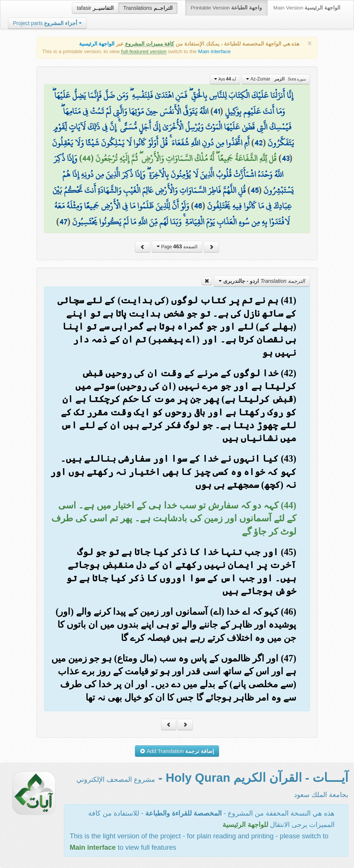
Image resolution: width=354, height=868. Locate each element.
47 (63, 222)
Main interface (214, 51)
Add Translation (177, 751)
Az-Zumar (276, 79)
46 (198, 206)
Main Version (307, 8)
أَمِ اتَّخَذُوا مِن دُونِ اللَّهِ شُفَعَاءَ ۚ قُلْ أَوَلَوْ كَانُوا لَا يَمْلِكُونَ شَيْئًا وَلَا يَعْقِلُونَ (151, 143)
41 (217, 111)
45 (255, 190)
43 (286, 158)
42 (259, 143)
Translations (148, 8)
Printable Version (226, 8)
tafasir (95, 8)
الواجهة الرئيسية (97, 44)
